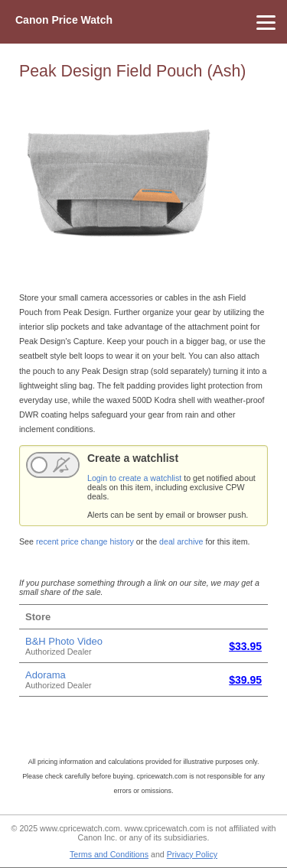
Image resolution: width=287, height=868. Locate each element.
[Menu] (143, 22)
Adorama (46, 675)
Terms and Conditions (109, 854)
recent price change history (85, 541)
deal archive (181, 541)
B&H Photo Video (64, 641)
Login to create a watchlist (134, 478)
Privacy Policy (192, 854)
